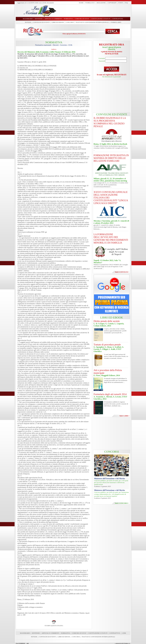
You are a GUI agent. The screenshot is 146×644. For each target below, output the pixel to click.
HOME (81, 3)
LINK (124, 633)
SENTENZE (36, 633)
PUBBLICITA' (90, 3)
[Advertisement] (94, 11)
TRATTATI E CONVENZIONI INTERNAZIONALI (92, 22)
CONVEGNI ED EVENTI (41, 22)
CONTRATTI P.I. (115, 633)
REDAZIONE (101, 3)
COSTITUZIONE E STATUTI (98, 633)
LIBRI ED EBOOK (58, 22)
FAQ (126, 3)
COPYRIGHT (112, 3)
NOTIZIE (28, 22)
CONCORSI (70, 22)
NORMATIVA (66, 633)
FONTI (121, 3)
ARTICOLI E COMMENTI (50, 633)
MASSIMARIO (25, 633)
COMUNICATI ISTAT (79, 633)
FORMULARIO (116, 22)
